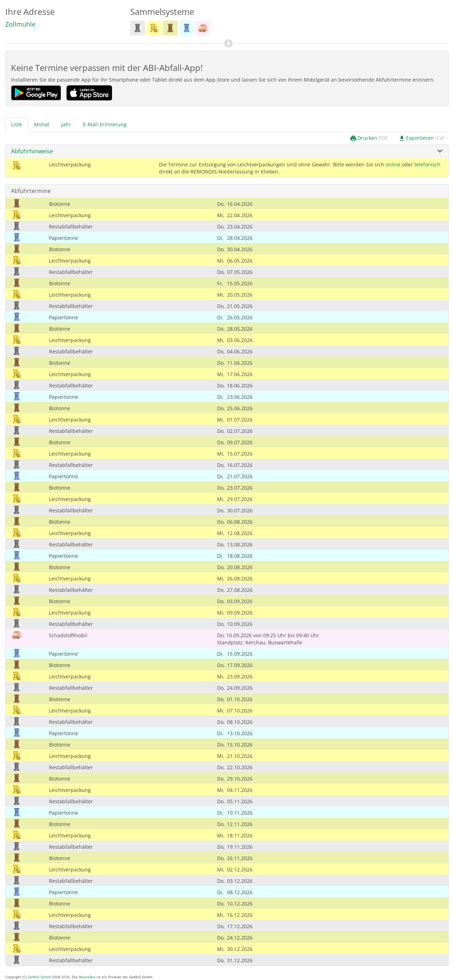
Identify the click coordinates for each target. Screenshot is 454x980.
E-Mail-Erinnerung (105, 124)
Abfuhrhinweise (32, 151)
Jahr (66, 124)
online (393, 164)
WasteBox (87, 977)
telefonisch (427, 164)
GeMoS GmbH (39, 977)
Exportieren (421, 138)
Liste (16, 124)
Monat (42, 124)
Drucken (369, 138)
